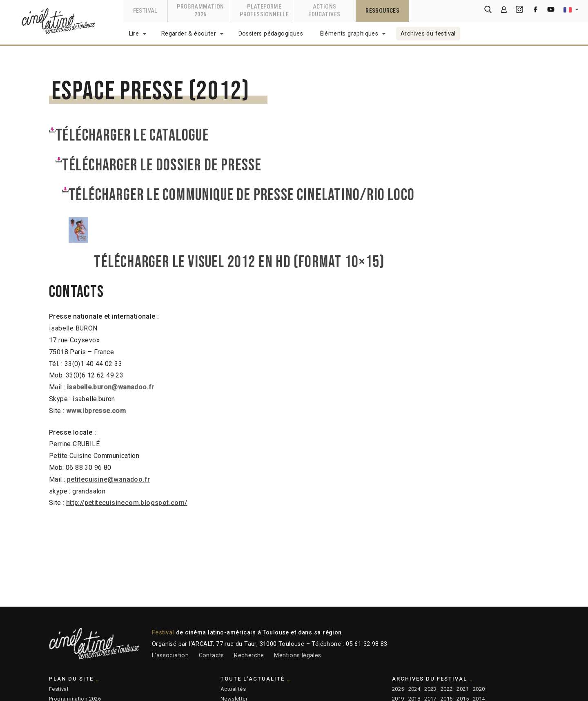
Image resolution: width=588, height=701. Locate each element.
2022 (447, 689)
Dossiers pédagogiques (271, 34)
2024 (414, 689)
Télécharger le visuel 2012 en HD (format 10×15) (244, 262)
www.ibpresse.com (96, 411)
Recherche (249, 655)
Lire (134, 34)
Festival (59, 689)
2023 (430, 689)
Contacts (212, 655)
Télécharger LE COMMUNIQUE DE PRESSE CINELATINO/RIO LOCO (242, 195)
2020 (479, 689)
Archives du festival (428, 34)
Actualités (233, 689)
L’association (170, 655)
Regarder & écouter (189, 34)
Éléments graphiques (349, 34)
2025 (398, 689)
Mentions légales (297, 655)
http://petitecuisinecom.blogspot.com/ (127, 503)
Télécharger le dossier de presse (162, 165)
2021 (463, 689)
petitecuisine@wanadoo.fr (109, 479)
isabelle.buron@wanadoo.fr (111, 387)
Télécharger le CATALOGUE (132, 136)
